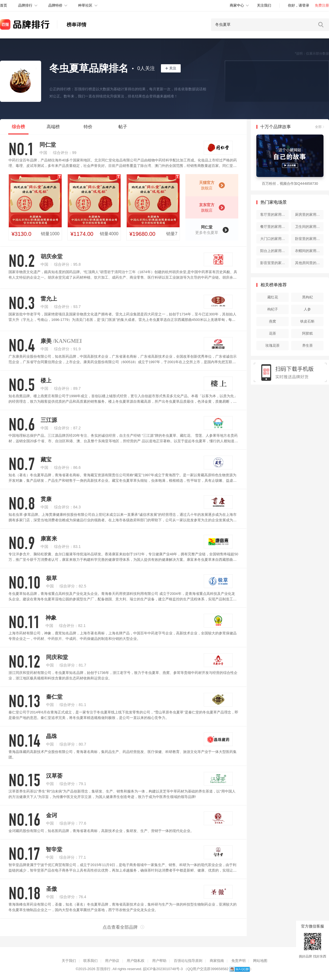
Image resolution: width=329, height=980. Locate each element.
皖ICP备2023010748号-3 (163, 969)
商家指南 (217, 961)
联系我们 (90, 961)
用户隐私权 (136, 961)
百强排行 (103, 969)
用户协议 (112, 961)
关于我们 (69, 961)
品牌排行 (25, 5)
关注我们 (264, 5)
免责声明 (239, 961)
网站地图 (260, 961)
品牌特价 (55, 5)
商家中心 (237, 5)
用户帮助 (159, 961)
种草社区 (85, 5)
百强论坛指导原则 (188, 961)
